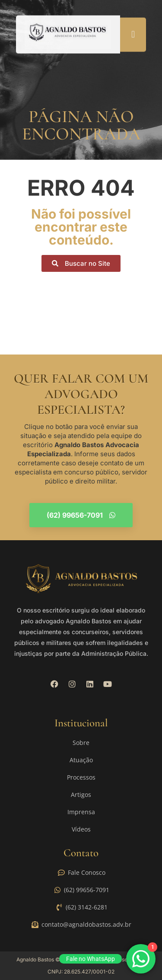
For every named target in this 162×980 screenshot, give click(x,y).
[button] (133, 33)
